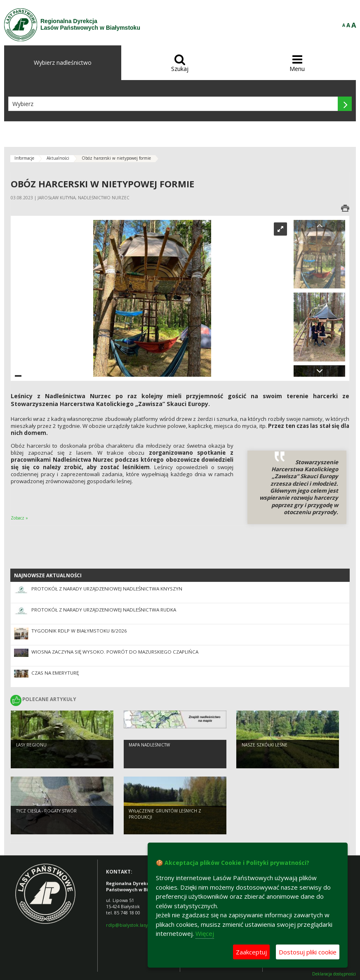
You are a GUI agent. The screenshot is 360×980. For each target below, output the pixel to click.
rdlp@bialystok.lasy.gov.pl (134, 925)
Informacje (24, 158)
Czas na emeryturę (55, 673)
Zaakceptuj (251, 952)
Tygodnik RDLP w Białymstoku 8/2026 (79, 631)
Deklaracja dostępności (334, 974)
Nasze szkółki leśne (265, 753)
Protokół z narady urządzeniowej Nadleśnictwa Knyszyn (107, 589)
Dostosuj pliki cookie (308, 952)
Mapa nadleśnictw (149, 753)
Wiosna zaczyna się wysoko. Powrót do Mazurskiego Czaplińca (115, 652)
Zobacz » (19, 518)
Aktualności (58, 158)
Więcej (205, 933)
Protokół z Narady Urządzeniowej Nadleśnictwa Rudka (104, 610)
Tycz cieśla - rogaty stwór (46, 819)
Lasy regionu (31, 753)
